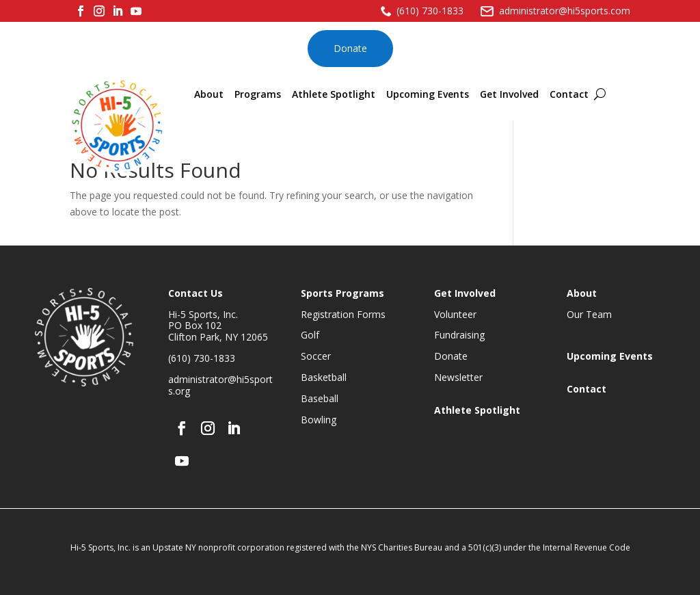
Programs (258, 94)
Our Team (589, 314)
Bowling (319, 420)
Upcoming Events (428, 94)
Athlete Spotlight (334, 94)
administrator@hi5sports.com (565, 11)
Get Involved (509, 94)
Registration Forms (343, 314)
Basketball (324, 377)
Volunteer (455, 314)
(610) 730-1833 (430, 11)
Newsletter (458, 377)
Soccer (316, 356)
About (209, 94)
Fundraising (459, 335)
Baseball (320, 398)
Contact (569, 94)
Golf (310, 335)
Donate (350, 48)
